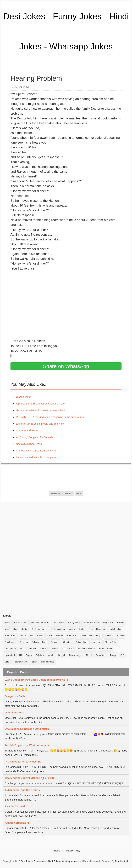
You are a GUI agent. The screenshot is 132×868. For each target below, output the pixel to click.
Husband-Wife (20, 623)
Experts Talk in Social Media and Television (41, 424)
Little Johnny (10, 649)
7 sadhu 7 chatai (15, 806)
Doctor (82, 629)
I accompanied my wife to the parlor (36, 457)
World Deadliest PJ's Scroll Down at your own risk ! (36, 680)
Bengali (62, 655)
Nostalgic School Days (29, 444)
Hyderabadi (10, 655)
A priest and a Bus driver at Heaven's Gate (40, 404)
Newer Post (55, 494)
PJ (49, 629)
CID (122, 655)
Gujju (99, 636)
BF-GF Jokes (38, 629)
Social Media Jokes (40, 623)
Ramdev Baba (48, 662)
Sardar (25, 629)
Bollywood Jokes (39, 642)
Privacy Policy (73, 851)
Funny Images (76, 655)
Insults (72, 629)
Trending (24, 642)
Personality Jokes (97, 629)
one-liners (97, 642)
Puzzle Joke (10, 642)
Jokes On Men (36, 636)
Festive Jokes (68, 649)
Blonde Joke (111, 642)
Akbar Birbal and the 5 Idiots (22, 790)
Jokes (7, 623)
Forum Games (106, 649)
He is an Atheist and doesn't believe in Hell (40, 410)
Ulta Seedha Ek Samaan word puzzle (27, 729)
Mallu (23, 649)
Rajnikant (40, 655)
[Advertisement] (29, 558)
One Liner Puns (14, 712)
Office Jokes (58, 623)
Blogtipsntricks (122, 861)
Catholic (109, 636)
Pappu (29, 655)
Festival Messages (87, 649)
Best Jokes (72, 636)
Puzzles (121, 623)
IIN (20, 655)
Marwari (33, 649)
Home (79, 494)
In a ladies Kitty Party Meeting (23, 762)
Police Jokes (87, 636)
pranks (51, 655)
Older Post (68, 494)
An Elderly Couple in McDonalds (34, 437)
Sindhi (43, 649)
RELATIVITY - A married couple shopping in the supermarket (51, 417)
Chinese (54, 649)
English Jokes (115, 629)
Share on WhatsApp (66, 366)
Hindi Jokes (59, 629)
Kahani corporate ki (17, 823)
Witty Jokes (108, 623)
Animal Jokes (82, 642)
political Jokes (11, 629)
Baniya (113, 655)
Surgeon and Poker (27, 430)
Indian (23, 636)
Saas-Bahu (101, 655)
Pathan (34, 662)
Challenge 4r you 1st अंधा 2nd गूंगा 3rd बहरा (30, 778)
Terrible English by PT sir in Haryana (27, 745)
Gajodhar (67, 642)
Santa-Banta (10, 636)
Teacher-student (91, 623)
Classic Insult (24, 397)
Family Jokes (74, 623)
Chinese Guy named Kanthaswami (36, 451)
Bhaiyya (120, 636)
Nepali (89, 655)
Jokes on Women (55, 636)
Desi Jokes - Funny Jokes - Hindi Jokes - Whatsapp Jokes (49, 861)
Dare (7, 662)
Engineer (55, 642)
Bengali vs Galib (15, 696)
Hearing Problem (36, 78)
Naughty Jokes (20, 662)
